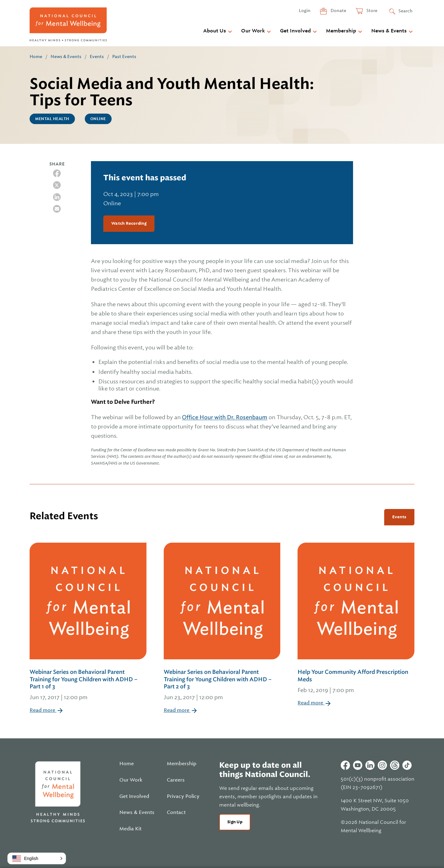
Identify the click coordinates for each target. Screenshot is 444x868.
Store (371, 10)
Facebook (345, 765)
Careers (176, 780)
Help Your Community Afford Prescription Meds (356, 682)
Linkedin (370, 765)
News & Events (389, 31)
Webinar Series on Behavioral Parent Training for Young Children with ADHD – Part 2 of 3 (222, 685)
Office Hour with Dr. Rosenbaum (225, 417)
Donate (338, 10)
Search (405, 11)
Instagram (382, 765)
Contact (176, 812)
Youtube (358, 765)
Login (305, 10)
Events (97, 56)
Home (36, 56)
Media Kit (130, 829)
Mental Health (52, 119)
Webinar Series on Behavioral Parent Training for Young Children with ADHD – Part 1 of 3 (88, 685)
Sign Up (235, 822)
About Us (215, 31)
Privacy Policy (183, 796)
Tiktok (407, 765)
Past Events (124, 56)
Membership (341, 31)
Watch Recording (129, 223)
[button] (37, 858)
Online (98, 119)
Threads (395, 765)
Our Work (253, 31)
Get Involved (295, 31)
